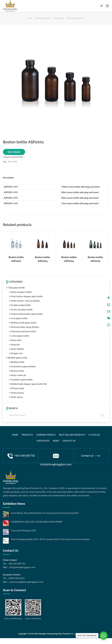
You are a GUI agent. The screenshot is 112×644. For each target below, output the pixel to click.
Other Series (17, 397)
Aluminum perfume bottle (23, 331)
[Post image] (6, 514)
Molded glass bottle (18, 358)
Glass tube (16, 340)
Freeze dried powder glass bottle (27, 314)
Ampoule (15, 345)
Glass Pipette (17, 349)
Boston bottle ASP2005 (43, 259)
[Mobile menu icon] (107, 6)
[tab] (56, 176)
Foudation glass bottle (22, 380)
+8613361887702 (21, 456)
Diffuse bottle (17, 388)
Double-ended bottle (21, 305)
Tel (109, 311)
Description (9, 178)
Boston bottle (17, 157)
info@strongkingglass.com (56, 458)
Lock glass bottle (19, 318)
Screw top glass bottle (22, 310)
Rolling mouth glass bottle (24, 323)
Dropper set (17, 353)
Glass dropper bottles (21, 292)
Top (109, 304)
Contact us (90, 456)
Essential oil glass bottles (23, 367)
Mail (109, 317)
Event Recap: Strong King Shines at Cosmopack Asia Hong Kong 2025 (45, 513)
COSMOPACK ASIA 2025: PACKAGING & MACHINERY (37, 522)
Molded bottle (18, 362)
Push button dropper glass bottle (27, 296)
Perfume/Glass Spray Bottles (25, 327)
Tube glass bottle (16, 288)
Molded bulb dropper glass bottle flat (29, 384)
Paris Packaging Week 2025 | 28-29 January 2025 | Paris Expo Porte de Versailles (50, 539)
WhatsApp (109, 331)
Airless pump (17, 393)
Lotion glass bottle (20, 336)
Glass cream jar (19, 375)
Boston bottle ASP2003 (95, 259)
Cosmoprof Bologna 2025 (23, 531)
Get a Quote (14, 152)
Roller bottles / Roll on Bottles (25, 301)
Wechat (109, 324)
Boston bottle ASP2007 (16, 259)
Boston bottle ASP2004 (69, 259)
